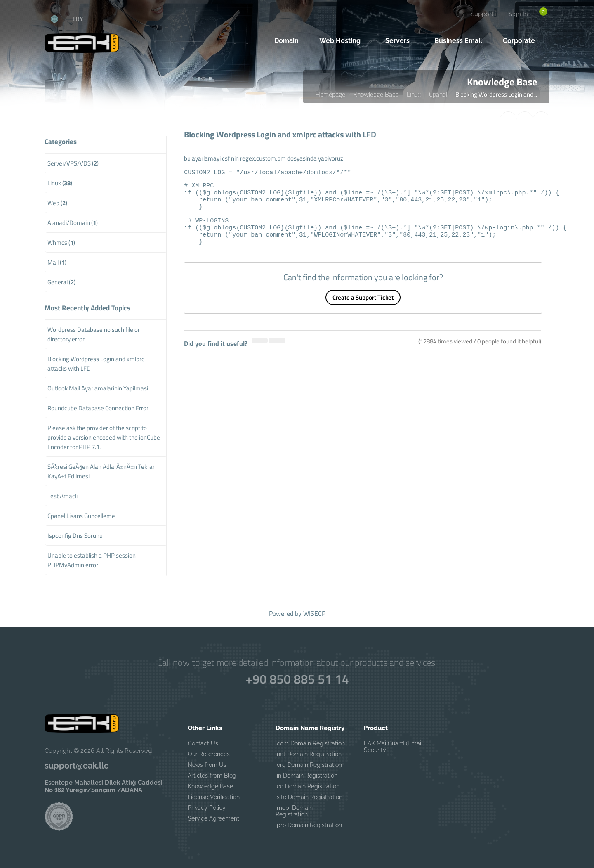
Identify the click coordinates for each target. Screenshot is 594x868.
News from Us (207, 765)
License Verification (214, 797)
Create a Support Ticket (363, 310)
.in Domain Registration (306, 776)
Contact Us (203, 743)
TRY (78, 19)
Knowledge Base (376, 94)
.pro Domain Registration (309, 825)
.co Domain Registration (308, 786)
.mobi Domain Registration (294, 811)
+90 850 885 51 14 (297, 679)
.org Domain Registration (309, 765)
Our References (209, 754)
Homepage (330, 94)
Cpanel (438, 94)
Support (482, 14)
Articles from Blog (212, 776)
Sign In (518, 14)
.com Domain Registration (310, 743)
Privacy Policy (207, 808)
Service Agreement (213, 818)
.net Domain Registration (309, 754)
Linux (414, 94)
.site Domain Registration (309, 797)
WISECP (314, 613)
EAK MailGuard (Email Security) (393, 747)
